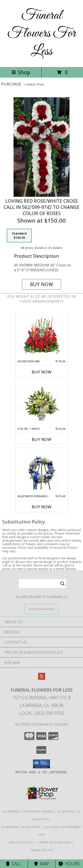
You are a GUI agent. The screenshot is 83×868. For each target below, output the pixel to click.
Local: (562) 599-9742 (42, 713)
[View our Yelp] (42, 678)
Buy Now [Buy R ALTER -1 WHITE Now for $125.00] (42, 439)
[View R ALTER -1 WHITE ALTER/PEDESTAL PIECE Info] (41, 404)
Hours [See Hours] (69, 864)
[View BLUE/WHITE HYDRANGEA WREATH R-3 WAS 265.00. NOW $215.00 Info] (41, 471)
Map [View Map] (42, 864)
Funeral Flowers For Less (41, 33)
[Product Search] (42, 584)
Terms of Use (42, 850)
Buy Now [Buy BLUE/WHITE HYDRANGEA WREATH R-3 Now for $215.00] (42, 507)
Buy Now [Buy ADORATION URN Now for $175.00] (42, 372)
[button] (41, 764)
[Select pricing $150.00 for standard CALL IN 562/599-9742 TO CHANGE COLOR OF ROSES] (19, 236)
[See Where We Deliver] (42, 609)
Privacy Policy (22, 842)
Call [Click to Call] (14, 864)
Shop (21, 72)
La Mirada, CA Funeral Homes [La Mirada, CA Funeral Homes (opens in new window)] (28, 811)
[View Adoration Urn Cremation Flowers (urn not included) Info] (41, 336)
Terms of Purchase (55, 842)
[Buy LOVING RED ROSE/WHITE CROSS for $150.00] (42, 284)
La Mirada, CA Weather (21, 827)
